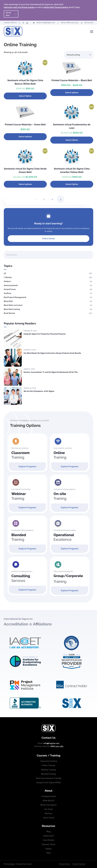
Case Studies (49, 840)
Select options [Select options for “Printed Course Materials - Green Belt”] (25, 137)
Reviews (48, 813)
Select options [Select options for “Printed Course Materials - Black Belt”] (72, 93)
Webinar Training (48, 770)
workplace (85, 228)
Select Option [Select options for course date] (25, 96)
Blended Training (48, 774)
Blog (49, 832)
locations (69, 228)
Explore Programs (27, 467)
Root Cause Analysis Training (49, 778)
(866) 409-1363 (72, 23)
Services (21, 578)
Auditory (8, 293)
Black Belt (8, 301)
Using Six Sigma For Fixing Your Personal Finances (45, 334)
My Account (89, 23)
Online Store (49, 836)
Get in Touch (49, 818)
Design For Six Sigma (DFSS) (48, 783)
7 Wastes (8, 277)
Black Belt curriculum (13, 305)
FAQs (48, 853)
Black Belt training (12, 309)
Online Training (48, 765)
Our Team (48, 809)
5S (5, 273)
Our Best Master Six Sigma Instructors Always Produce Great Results (52, 353)
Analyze (7, 281)
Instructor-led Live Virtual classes (19, 7)
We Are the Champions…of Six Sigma (39, 391)
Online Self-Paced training (56, 7)
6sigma (12, 864)
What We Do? (49, 801)
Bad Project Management (15, 297)
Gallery (48, 849)
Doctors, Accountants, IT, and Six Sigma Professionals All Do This (51, 372)
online (49, 231)
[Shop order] (79, 55)
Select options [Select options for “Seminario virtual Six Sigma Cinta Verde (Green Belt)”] (25, 184)
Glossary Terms (48, 844)
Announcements (11, 285)
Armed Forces (10, 289)
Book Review (9, 313)
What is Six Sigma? (48, 805)
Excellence (64, 537)
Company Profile (49, 796)
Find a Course (49, 239)
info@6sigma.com (48, 23)
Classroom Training (49, 761)
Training (20, 455)
